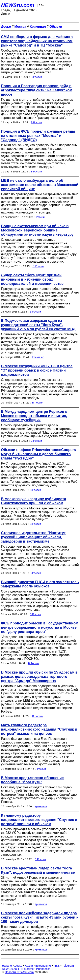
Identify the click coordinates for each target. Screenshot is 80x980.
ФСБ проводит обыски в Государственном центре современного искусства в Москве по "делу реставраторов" (40, 627)
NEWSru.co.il (10, 969)
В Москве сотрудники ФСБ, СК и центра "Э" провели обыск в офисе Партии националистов (37, 370)
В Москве (28, 969)
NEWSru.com (18, 5)
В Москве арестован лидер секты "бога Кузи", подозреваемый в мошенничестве (38, 870)
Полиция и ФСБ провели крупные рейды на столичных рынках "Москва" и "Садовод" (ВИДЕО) (38, 136)
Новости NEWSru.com (19, 972)
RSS (57, 966)
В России (36, 77)
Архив (29, 966)
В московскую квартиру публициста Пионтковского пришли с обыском (34, 501)
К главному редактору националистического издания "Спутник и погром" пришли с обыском (39, 820)
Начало (7, 966)
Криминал (38, 357)
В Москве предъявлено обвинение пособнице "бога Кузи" (32, 780)
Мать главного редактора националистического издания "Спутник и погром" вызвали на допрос (39, 729)
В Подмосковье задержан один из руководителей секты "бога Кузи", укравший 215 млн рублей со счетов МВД (38, 325)
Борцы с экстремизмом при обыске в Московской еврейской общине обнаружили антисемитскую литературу (37, 230)
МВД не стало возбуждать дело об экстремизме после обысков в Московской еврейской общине (40, 185)
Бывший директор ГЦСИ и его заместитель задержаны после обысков (40, 584)
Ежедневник (43, 966)
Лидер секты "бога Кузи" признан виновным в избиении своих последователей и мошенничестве (32, 279)
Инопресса (43, 969)
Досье (18, 966)
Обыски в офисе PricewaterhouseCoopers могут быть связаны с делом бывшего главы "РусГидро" (38, 454)
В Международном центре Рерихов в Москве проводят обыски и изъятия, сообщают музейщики (34, 416)
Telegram (68, 966)
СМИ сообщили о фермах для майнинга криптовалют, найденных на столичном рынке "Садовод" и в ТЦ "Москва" (37, 41)
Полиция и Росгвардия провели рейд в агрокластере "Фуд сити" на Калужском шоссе (37, 90)
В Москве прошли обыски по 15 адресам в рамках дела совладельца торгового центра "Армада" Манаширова (39, 677)
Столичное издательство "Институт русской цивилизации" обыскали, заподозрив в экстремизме (33, 537)
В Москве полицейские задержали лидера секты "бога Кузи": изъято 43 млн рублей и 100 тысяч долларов (40, 917)
